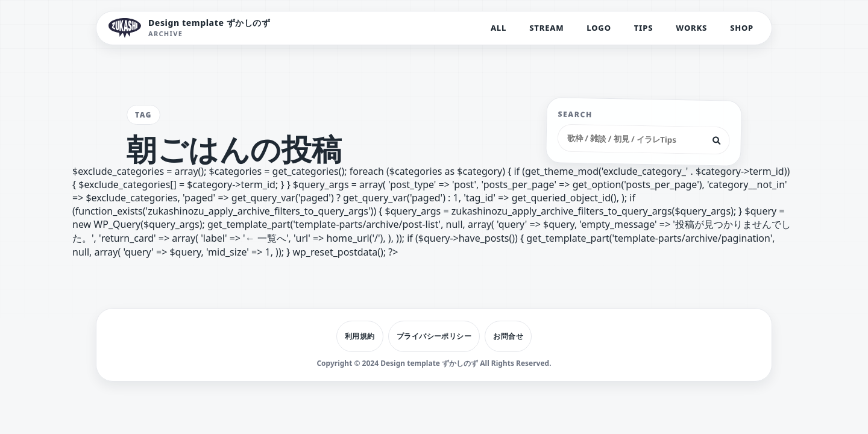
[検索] (717, 141)
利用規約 (360, 336)
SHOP (742, 28)
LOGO (599, 28)
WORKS (691, 28)
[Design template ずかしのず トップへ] (190, 28)
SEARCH (576, 115)
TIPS (644, 28)
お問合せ (508, 336)
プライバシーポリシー (434, 336)
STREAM (546, 28)
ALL (498, 28)
